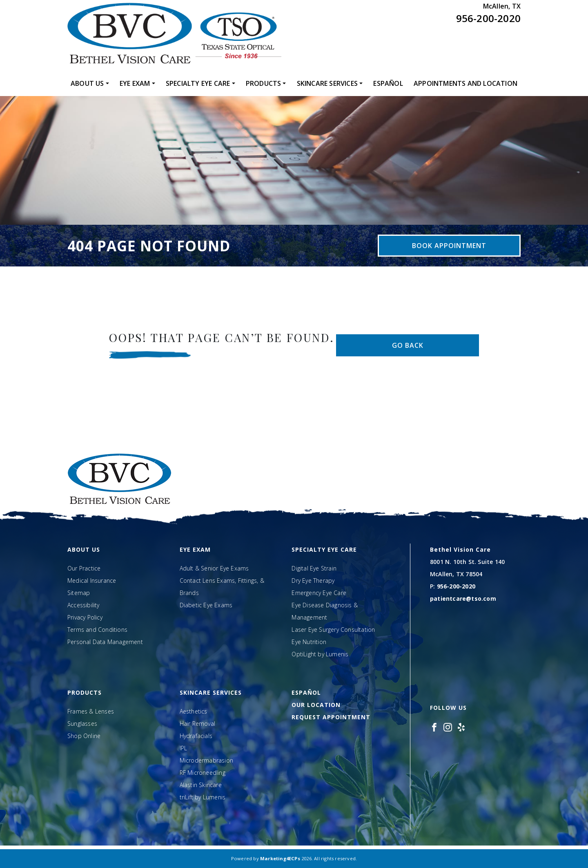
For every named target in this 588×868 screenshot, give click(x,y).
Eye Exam (135, 83)
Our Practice (84, 568)
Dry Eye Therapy (313, 581)
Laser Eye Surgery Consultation (333, 630)
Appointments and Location (465, 83)
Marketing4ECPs (280, 858)
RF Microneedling (203, 773)
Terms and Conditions (97, 630)
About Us (87, 83)
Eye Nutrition (309, 642)
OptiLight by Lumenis (320, 654)
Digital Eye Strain (314, 568)
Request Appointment (331, 717)
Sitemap (79, 593)
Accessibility (84, 605)
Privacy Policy (85, 617)
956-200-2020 (488, 18)
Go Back (408, 345)
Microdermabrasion (206, 760)
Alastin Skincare (201, 785)
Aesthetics (194, 711)
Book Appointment (449, 246)
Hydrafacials (196, 736)
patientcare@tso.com (463, 598)
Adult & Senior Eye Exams (214, 568)
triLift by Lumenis (203, 797)
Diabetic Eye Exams (206, 605)
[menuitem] (90, 83)
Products (264, 83)
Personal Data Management (105, 642)
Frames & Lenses (91, 711)
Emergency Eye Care (319, 593)
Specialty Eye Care (198, 83)
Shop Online (84, 736)
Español (388, 83)
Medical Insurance (92, 581)
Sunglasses (82, 724)
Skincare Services (327, 83)
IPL (184, 748)
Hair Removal (197, 724)
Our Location (316, 705)
